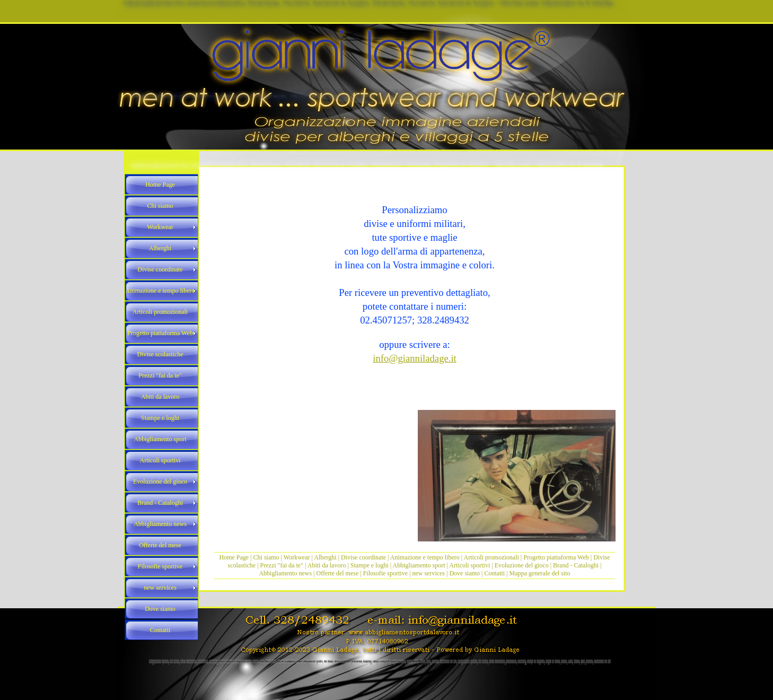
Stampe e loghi (370, 565)
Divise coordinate (364, 557)
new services (428, 573)
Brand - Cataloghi (577, 565)
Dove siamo (464, 573)
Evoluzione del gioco (522, 565)
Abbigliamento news (285, 573)
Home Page (234, 557)
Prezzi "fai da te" (283, 565)
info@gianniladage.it (415, 358)
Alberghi (325, 557)
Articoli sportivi (470, 565)
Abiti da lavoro (327, 565)
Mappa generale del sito (540, 573)
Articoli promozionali (491, 557)
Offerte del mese (338, 573)
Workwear (298, 557)
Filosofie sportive (385, 573)
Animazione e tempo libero (425, 557)
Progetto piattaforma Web (556, 557)
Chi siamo (266, 557)
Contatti (495, 573)
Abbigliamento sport (419, 565)
